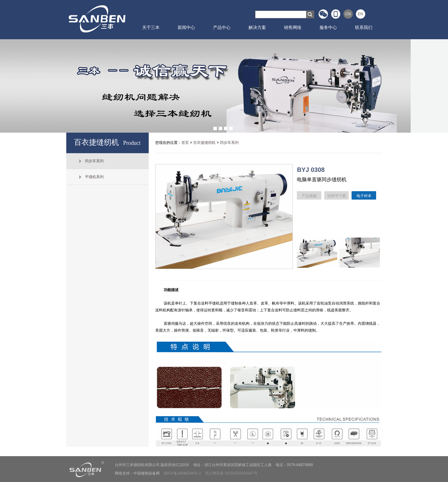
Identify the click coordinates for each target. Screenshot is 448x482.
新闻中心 (186, 27)
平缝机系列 (94, 177)
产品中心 (222, 27)
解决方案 (257, 27)
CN (348, 14)
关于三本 (151, 27)
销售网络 (293, 27)
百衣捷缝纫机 (204, 143)
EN (360, 14)
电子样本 (364, 196)
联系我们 (364, 27)
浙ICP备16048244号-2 (182, 473)
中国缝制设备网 (147, 473)
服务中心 (328, 27)
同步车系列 (94, 161)
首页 (185, 143)
